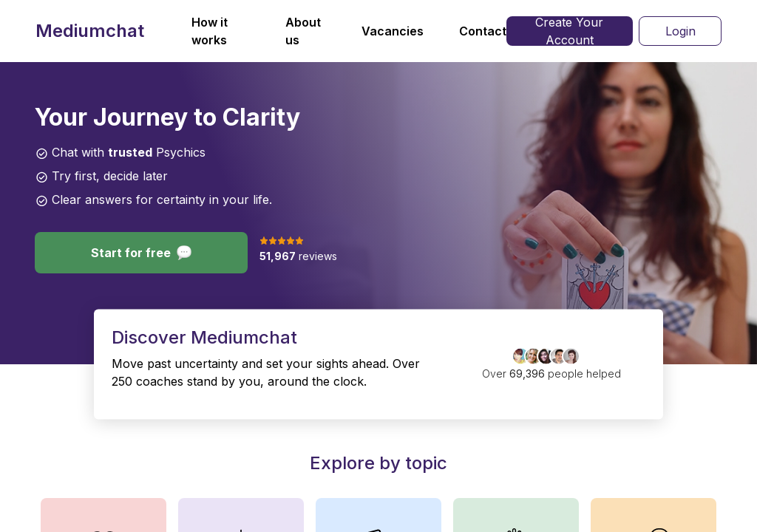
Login (680, 31)
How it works (210, 31)
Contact (483, 31)
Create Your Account (569, 31)
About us (303, 31)
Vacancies (393, 31)
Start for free (141, 253)
